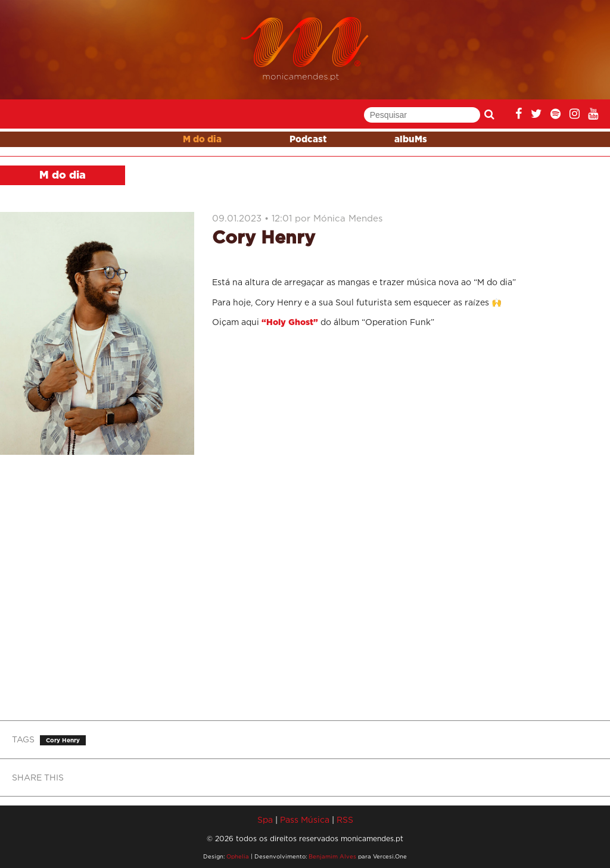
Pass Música (305, 819)
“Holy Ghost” (290, 323)
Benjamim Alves (332, 856)
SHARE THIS (38, 777)
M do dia (202, 140)
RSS (345, 819)
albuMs (411, 140)
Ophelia (238, 856)
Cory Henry (63, 740)
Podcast (308, 140)
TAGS (23, 739)
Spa (265, 819)
